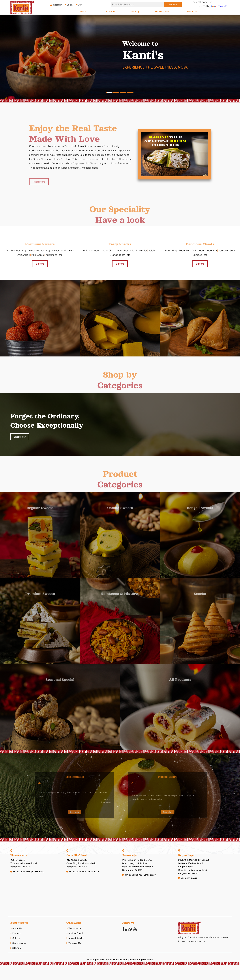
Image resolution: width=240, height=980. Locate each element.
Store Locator (162, 11)
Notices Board (75, 933)
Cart (81, 5)
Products (110, 11)
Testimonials (74, 928)
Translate (219, 6)
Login (70, 5)
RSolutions (148, 960)
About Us (85, 11)
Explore (40, 264)
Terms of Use (74, 943)
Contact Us (192, 11)
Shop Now (20, 437)
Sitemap (16, 948)
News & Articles (75, 938)
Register (57, 5)
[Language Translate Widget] (210, 2)
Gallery (135, 11)
